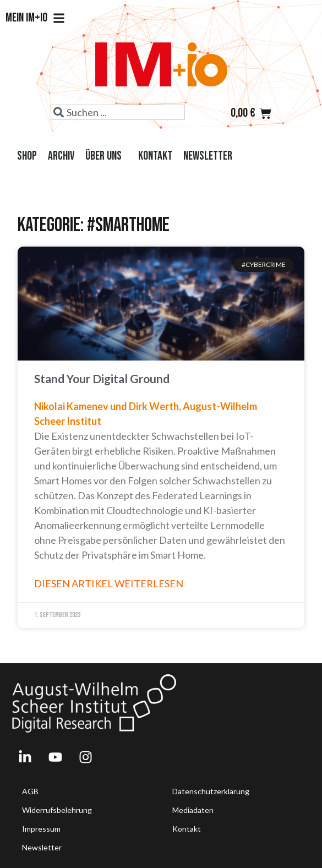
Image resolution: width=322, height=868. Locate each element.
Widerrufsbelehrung (57, 810)
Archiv (61, 156)
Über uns (106, 156)
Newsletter (208, 156)
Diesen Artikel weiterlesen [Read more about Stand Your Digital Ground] (109, 583)
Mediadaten (193, 810)
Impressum (41, 829)
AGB (30, 791)
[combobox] (118, 112)
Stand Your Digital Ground (102, 378)
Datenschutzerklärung (211, 791)
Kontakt (155, 156)
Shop (27, 156)
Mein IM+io (35, 18)
